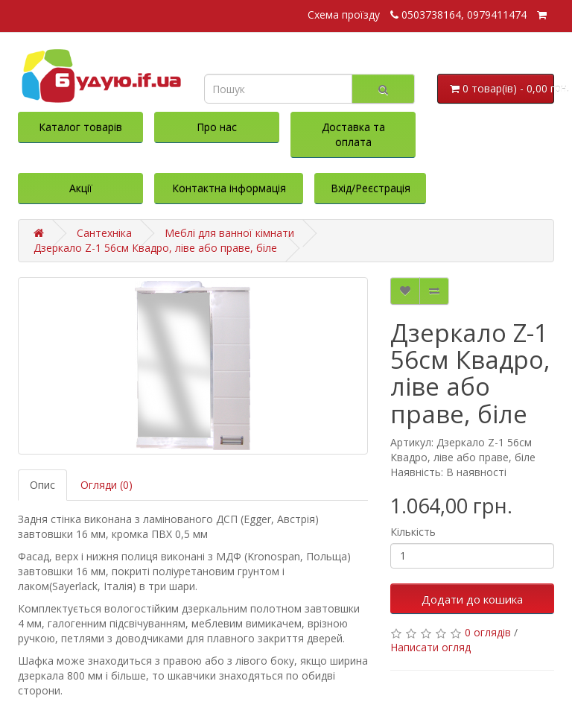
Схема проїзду (344, 15)
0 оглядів (488, 632)
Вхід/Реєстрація (371, 188)
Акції (81, 188)
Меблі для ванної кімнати (229, 233)
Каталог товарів (80, 127)
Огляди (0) (107, 485)
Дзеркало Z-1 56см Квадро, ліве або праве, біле (155, 248)
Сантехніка (104, 233)
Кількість (413, 532)
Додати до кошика (472, 599)
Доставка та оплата (353, 134)
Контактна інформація (229, 188)
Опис (42, 485)
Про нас (217, 127)
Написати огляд (430, 647)
